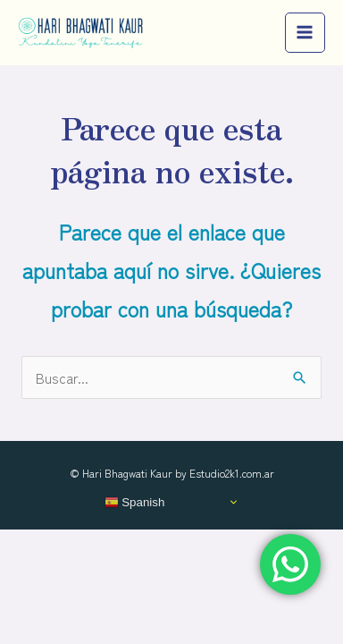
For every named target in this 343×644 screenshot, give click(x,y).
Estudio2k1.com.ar (232, 473)
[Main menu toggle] (305, 33)
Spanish (135, 502)
